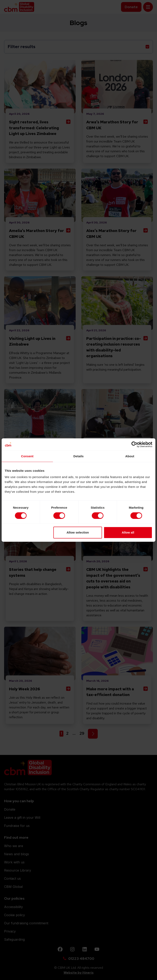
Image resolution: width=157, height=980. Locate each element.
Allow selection (78, 532)
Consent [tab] (27, 456)
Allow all (128, 532)
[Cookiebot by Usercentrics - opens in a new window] (134, 444)
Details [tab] (78, 456)
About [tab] (130, 456)
